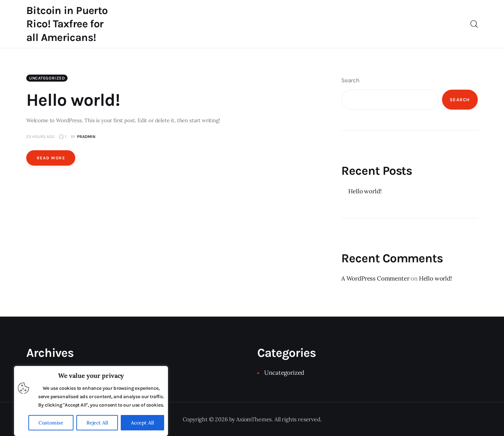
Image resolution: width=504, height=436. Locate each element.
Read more (51, 158)
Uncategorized (47, 78)
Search (350, 80)
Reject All (97, 423)
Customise (51, 423)
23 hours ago (40, 137)
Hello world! (73, 100)
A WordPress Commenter (375, 278)
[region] (91, 401)
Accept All (142, 423)
